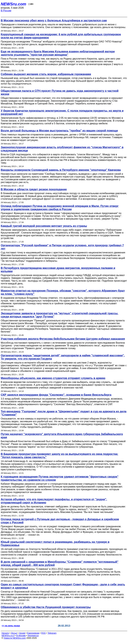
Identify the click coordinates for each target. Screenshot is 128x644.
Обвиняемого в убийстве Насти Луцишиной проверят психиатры (46, 607)
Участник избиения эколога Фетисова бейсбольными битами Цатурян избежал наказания (63, 339)
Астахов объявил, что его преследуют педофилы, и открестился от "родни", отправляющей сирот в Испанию (54, 501)
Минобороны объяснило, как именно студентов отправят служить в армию (53, 378)
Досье (14, 633)
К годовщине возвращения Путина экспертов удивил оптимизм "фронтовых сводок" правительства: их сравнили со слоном (60, 478)
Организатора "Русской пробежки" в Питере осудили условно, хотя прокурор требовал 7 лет (62, 247)
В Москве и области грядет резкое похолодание (34, 189)
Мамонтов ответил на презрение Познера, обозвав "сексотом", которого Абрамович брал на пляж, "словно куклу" (63, 292)
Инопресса (33, 636)
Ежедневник (33, 633)
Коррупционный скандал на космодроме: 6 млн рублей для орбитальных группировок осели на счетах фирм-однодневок (61, 36)
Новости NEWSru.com (15, 638)
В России (6, 11)
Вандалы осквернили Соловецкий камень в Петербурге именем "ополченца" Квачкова (61, 170)
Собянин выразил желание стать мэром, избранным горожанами (46, 74)
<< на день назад (11, 626)
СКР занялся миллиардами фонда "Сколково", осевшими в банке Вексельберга (56, 395)
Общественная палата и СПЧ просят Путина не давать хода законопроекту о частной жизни (60, 92)
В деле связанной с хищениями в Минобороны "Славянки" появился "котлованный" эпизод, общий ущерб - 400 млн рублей (60, 563)
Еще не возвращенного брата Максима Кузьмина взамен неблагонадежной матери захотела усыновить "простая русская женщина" (58, 53)
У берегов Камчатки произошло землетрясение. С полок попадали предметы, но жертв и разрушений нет (62, 112)
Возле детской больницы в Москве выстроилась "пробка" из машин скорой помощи (59, 131)
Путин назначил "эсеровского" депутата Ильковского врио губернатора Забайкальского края (62, 436)
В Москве (21, 636)
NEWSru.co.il (8, 636)
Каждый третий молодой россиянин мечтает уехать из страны (44, 226)
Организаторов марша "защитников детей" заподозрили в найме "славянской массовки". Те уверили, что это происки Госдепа (63, 357)
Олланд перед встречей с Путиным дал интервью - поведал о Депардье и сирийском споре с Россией (60, 521)
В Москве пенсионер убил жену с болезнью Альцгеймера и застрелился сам (54, 21)
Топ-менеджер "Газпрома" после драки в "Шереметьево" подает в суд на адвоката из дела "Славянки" (64, 413)
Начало (5, 633)
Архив (22, 633)
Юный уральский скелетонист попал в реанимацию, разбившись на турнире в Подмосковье (55, 544)
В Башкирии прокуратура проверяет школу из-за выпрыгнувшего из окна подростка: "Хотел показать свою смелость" (60, 456)
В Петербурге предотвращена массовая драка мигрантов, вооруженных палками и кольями (58, 270)
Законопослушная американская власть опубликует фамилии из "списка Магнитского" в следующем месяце (62, 149)
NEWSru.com (13, 4)
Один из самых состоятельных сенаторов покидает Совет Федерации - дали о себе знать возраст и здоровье (63, 586)
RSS (43, 633)
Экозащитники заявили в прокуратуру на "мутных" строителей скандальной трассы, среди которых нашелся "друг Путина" (60, 315)
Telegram (52, 633)
